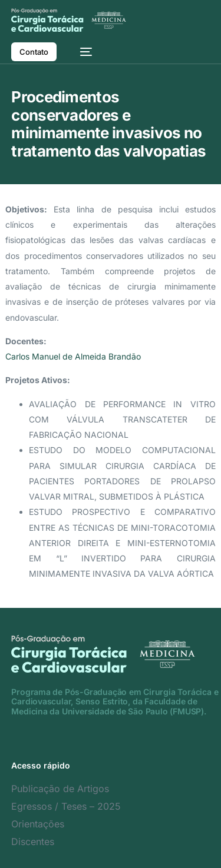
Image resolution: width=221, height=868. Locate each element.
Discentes (33, 842)
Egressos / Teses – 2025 (66, 806)
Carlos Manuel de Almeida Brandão (73, 356)
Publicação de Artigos (60, 789)
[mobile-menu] (80, 52)
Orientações (38, 824)
